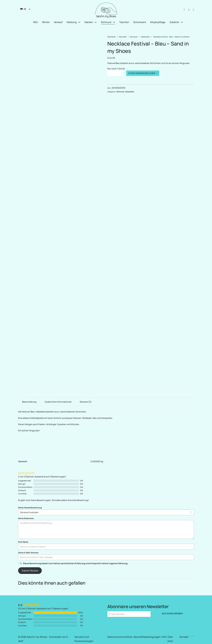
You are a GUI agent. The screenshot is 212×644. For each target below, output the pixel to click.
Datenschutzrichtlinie (120, 637)
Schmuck (106, 22)
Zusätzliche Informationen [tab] (58, 402)
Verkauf (58, 22)
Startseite (111, 37)
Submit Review (30, 571)
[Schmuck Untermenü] (114, 22)
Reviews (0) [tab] (86, 402)
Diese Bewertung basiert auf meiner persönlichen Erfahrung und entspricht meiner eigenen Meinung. (76, 563)
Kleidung (72, 22)
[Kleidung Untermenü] (79, 22)
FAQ (164, 637)
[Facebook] (190, 636)
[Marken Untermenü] (96, 22)
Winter (46, 22)
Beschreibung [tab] (29, 402)
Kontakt (184, 637)
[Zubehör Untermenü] (182, 22)
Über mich (170, 639)
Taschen (124, 22)
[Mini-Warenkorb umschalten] (193, 10)
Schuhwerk (140, 22)
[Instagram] (194, 636)
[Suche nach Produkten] (189, 10)
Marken (89, 22)
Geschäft (123, 37)
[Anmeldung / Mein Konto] (184, 10)
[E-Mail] (129, 614)
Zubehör (174, 22)
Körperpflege (158, 22)
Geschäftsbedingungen (147, 637)
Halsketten (145, 37)
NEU (36, 22)
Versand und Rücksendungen (84, 639)
